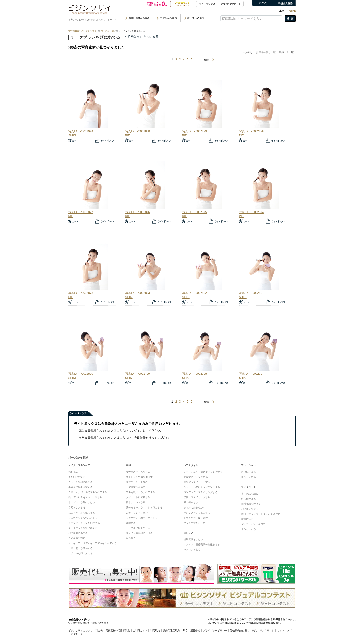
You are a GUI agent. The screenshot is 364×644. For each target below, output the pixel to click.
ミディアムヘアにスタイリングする (203, 472)
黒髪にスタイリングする (197, 497)
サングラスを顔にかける (139, 533)
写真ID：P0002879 (194, 131)
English (291, 11)
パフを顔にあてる (78, 533)
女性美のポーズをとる (138, 472)
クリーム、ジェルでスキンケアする (88, 492)
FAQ (185, 631)
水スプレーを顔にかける (82, 502)
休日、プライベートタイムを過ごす (261, 514)
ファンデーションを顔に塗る (84, 523)
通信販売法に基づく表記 (243, 631)
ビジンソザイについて (80, 631)
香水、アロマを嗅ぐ (137, 502)
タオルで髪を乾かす (194, 507)
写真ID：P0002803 (138, 293)
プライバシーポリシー (215, 631)
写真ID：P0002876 (138, 212)
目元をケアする (77, 507)
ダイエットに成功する (138, 497)
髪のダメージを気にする (197, 513)
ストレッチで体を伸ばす (139, 477)
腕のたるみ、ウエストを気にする (144, 507)
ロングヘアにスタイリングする (201, 492)
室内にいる (247, 519)
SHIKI (72, 135)
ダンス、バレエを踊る (253, 524)
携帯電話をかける (193, 539)
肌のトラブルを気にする (82, 513)
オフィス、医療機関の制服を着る (202, 544)
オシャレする (248, 477)
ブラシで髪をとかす (194, 523)
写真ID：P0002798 (194, 374)
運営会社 (195, 631)
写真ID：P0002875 (194, 212)
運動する (131, 523)
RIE (128, 135)
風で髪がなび (191, 502)
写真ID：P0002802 (194, 293)
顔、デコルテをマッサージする (85, 497)
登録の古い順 (286, 52)
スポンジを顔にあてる (80, 553)
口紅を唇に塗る (77, 538)
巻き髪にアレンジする (196, 477)
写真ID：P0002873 (81, 293)
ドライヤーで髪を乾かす (197, 518)
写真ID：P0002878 (251, 131)
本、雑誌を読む (250, 494)
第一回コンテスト (199, 603)
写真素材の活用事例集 (118, 631)
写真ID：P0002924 (81, 131)
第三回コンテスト (275, 603)
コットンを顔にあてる (80, 482)
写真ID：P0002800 (81, 374)
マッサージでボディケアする (142, 518)
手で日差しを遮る (136, 487)
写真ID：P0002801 (251, 293)
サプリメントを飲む (137, 482)
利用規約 (155, 631)
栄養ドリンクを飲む (137, 513)
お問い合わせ (78, 634)
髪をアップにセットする (197, 482)
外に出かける (248, 472)
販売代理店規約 (171, 631)
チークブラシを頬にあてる (83, 528)
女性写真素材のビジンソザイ (82, 31)
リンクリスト (267, 631)
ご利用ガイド (140, 631)
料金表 (99, 631)
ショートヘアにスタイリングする (202, 487)
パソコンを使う (192, 550)
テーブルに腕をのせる (138, 528)
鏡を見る (73, 472)
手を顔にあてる (77, 477)
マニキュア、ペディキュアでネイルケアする (93, 543)
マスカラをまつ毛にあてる (83, 518)
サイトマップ (284, 631)
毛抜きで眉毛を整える (80, 487)
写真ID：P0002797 (251, 374)
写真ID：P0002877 (81, 212)
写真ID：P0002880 (138, 131)
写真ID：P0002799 (138, 374)
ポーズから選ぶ (108, 31)
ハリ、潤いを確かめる (80, 548)
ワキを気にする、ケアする (140, 492)
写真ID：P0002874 (251, 212)
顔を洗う (131, 538)
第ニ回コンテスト (237, 603)
